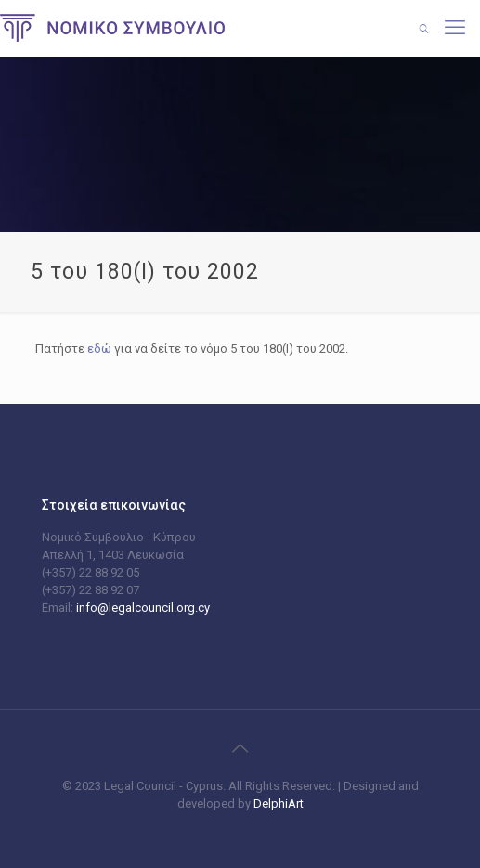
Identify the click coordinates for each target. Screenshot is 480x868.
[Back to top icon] (240, 748)
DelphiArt (277, 803)
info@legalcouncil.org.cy (143, 608)
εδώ (99, 349)
